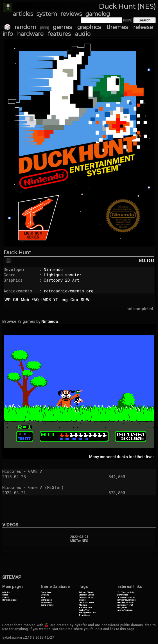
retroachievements (127, 600)
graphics (89, 27)
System (45, 595)
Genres (82, 600)
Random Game (9, 600)
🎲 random (20, 27)
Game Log (46, 592)
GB (16, 300)
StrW (85, 300)
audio (83, 34)
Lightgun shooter (63, 275)
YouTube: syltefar (126, 592)
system (47, 14)
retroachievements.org (69, 291)
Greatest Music (87, 597)
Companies (46, 600)
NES (142, 261)
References (46, 602)
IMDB (46, 300)
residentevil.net (125, 605)
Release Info (85, 607)
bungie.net (123, 607)
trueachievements (126, 597)
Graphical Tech (86, 602)
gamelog (98, 14)
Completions (47, 605)
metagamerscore (126, 602)
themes (117, 27)
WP (7, 300)
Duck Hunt (17, 253)
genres (62, 27)
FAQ (35, 300)
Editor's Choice (86, 592)
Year (43, 597)
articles (23, 14)
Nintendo (53, 269)
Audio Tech (84, 610)
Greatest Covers (87, 595)
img (64, 300)
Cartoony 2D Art (62, 280)
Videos (6, 597)
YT (56, 300)
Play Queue (85, 615)
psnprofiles (123, 595)
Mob (25, 300)
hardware (30, 34)
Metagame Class (87, 613)
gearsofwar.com (125, 610)
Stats (5, 595)
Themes (83, 605)
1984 (150, 261)
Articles (6, 592)
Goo (74, 300)
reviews (71, 14)
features (59, 34)
